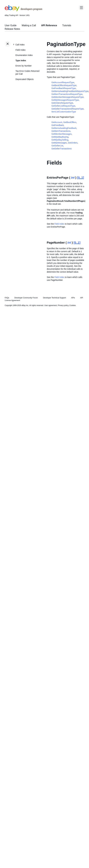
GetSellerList (57, 146)
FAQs (7, 298)
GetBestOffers (70, 122)
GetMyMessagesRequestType (65, 100)
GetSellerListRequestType (63, 106)
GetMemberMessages (62, 134)
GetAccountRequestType (63, 82)
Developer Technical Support (54, 298)
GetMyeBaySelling (60, 140)
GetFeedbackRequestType (64, 88)
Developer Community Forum (26, 298)
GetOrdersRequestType (62, 103)
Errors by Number (24, 66)
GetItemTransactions (61, 131)
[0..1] (81, 178)
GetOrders (73, 143)
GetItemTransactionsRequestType (67, 94)
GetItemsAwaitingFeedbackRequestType (70, 91)
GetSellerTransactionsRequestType (68, 109)
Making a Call (29, 25)
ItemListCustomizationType (64, 112)
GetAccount (57, 122)
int (73, 178)
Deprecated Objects (25, 79)
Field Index (20, 50)
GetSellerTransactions (62, 149)
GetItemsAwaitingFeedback (64, 128)
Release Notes (12, 29)
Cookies (73, 305)
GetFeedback (58, 125)
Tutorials (67, 25)
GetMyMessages (59, 143)
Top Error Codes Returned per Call (27, 72)
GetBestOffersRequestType (64, 85)
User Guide (11, 25)
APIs (73, 298)
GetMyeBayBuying (60, 137)
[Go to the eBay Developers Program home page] (23, 10)
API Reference (49, 25)
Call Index (20, 45)
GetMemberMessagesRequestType (68, 97)
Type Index (21, 60)
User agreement (51, 305)
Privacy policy (63, 305)
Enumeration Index (24, 55)
